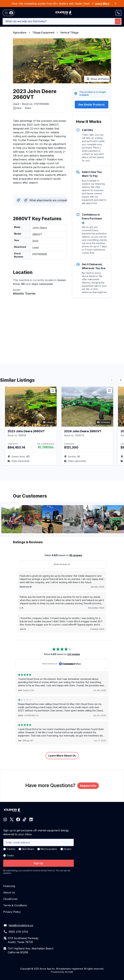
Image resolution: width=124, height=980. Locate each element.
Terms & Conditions (15, 905)
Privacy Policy (12, 912)
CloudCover (10, 899)
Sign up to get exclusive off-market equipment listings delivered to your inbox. (36, 832)
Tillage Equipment (43, 32)
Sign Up (38, 863)
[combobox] (62, 21)
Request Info (88, 786)
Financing (9, 886)
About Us (9, 892)
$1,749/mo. (46, 447)
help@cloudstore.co (21, 925)
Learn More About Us (62, 756)
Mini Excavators (49, 849)
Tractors (11, 849)
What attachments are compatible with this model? (58, 200)
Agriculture (20, 32)
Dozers (67, 849)
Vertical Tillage (69, 32)
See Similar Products (91, 105)
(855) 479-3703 (18, 932)
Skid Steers (28, 849)
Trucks (10, 855)
